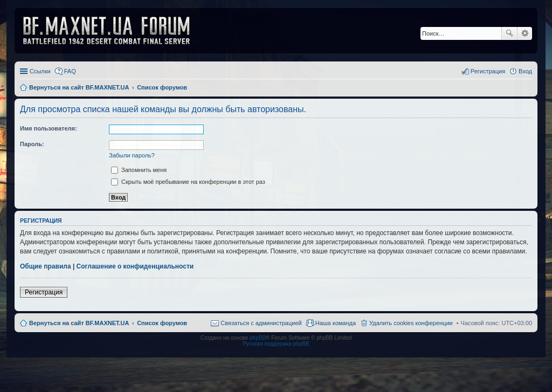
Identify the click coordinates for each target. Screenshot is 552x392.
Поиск (509, 33)
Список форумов (162, 323)
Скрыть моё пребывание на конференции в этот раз (188, 182)
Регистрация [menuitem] (488, 71)
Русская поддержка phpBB (276, 344)
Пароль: (32, 144)
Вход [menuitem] (525, 71)
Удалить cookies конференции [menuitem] (411, 323)
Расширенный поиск (525, 33)
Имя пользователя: (49, 128)
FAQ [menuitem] (70, 71)
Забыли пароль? (132, 155)
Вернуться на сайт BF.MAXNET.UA (79, 323)
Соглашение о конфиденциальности (135, 266)
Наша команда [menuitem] (336, 323)
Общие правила (46, 266)
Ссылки (40, 71)
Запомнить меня (139, 170)
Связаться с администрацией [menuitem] (261, 323)
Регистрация (44, 292)
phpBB (258, 338)
